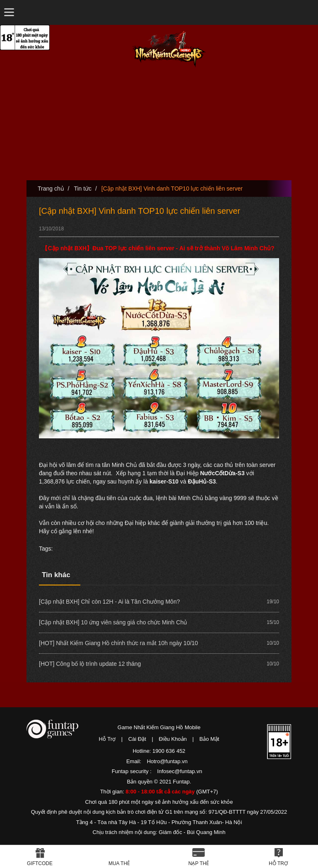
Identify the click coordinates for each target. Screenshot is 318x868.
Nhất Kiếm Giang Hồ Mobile (169, 49)
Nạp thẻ (199, 863)
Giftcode (40, 863)
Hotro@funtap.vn (167, 761)
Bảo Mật (210, 739)
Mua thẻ (119, 863)
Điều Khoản (172, 739)
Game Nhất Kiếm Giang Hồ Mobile (159, 727)
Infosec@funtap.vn (180, 771)
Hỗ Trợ (107, 739)
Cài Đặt (137, 739)
